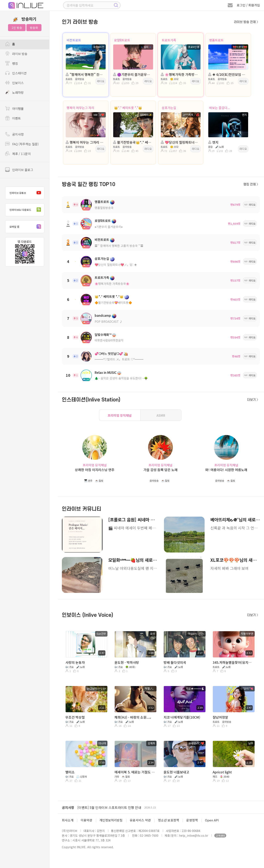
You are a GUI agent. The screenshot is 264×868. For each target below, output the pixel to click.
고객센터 (220, 836)
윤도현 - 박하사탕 (127, 662)
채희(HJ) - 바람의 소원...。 (134, 717)
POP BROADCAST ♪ (109, 321)
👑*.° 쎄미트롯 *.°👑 (128, 108)
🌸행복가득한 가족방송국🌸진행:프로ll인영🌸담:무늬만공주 (180, 74)
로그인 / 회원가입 (248, 5)
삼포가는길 (169, 108)
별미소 (70, 772)
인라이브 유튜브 (26, 193)
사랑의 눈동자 (75, 662)
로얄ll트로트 (122, 40)
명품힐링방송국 (104, 208)
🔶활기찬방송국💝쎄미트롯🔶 (113, 303)
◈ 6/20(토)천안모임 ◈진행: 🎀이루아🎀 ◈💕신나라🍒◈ (228, 74)
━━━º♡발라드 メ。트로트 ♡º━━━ (119, 359)
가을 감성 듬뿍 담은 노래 (160, 470)
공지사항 (68, 807)
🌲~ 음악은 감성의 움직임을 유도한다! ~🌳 (121, 378)
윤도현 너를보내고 (176, 772)
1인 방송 (17, 28)
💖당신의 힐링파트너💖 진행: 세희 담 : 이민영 (180, 142)
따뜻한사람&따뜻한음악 (109, 340)
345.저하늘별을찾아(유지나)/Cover (233, 662)
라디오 (101, 81)
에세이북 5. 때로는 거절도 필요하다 (135, 772)
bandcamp (103, 315)
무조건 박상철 (75, 717)
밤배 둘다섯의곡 (175, 662)
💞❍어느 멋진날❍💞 (109, 354)
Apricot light (222, 772)
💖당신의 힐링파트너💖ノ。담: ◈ (116, 265)
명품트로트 (216, 40)
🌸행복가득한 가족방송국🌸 (112, 284)
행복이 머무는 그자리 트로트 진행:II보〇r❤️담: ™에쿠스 (85, 142)
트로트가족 (169, 40)
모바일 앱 (26, 227)
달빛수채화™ (103, 335)
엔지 (213, 142)
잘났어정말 (220, 717)
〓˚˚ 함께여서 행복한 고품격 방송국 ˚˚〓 (119, 246)
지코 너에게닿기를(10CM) (182, 717)
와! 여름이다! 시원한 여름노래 (226, 470)
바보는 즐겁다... (219, 108)
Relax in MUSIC (106, 372)
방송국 (34, 28)
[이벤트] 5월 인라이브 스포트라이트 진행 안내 (109, 807)
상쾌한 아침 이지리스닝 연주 (95, 470)
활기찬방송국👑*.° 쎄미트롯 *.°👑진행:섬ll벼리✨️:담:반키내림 (133, 142)
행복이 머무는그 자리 (80, 108)
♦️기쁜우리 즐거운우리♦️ (109, 227)
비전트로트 (74, 40)
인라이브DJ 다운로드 (26, 210)
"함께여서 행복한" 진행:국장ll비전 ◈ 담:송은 (85, 74)
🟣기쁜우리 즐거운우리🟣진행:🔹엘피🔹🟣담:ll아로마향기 (133, 74)
